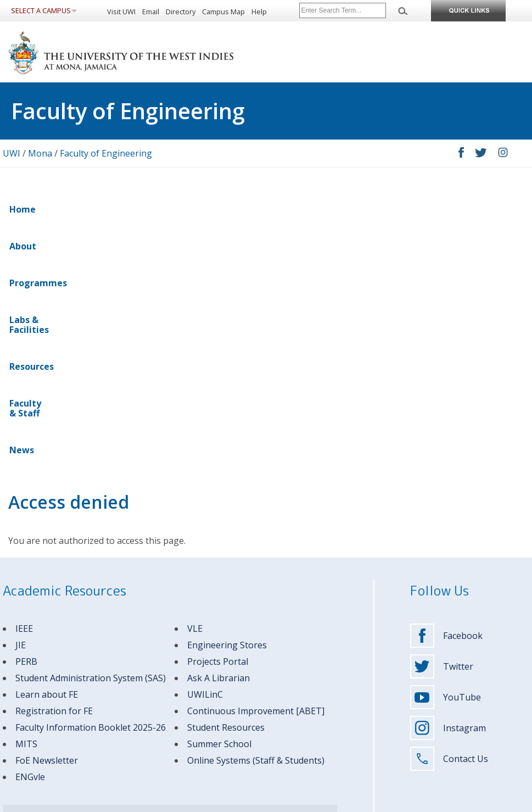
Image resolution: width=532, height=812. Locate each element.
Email (151, 12)
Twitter (442, 426)
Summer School (219, 503)
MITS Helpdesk (158, 624)
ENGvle (30, 536)
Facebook (446, 395)
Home (23, 209)
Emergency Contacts (34, 624)
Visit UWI (121, 12)
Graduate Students (170, 683)
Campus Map (223, 12)
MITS (26, 503)
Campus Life (292, 698)
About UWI (289, 654)
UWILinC (205, 454)
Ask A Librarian (219, 437)
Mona (40, 153)
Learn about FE (47, 454)
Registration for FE (54, 470)
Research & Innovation (307, 713)
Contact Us (449, 518)
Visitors (152, 728)
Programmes (118, 209)
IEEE (24, 388)
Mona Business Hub (303, 728)
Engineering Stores (227, 404)
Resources (266, 209)
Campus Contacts (100, 624)
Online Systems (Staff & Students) (256, 520)
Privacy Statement (70, 802)
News (391, 209)
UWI (12, 153)
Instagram (448, 487)
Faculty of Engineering (106, 153)
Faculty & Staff (334, 209)
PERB (26, 421)
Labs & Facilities (195, 209)
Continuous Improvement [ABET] (256, 470)
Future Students (165, 654)
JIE (21, 404)
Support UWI (292, 743)
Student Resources (226, 487)
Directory (181, 12)
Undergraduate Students (179, 668)
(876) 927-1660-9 (97, 689)
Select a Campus (41, 10)
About (62, 209)
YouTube (446, 457)
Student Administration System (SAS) (91, 437)
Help (259, 12)
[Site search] (343, 10)
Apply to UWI (293, 668)
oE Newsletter (49, 520)
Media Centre (293, 757)
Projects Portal (218, 421)
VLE (195, 388)
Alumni (151, 713)
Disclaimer (19, 802)
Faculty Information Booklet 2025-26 (91, 487)
